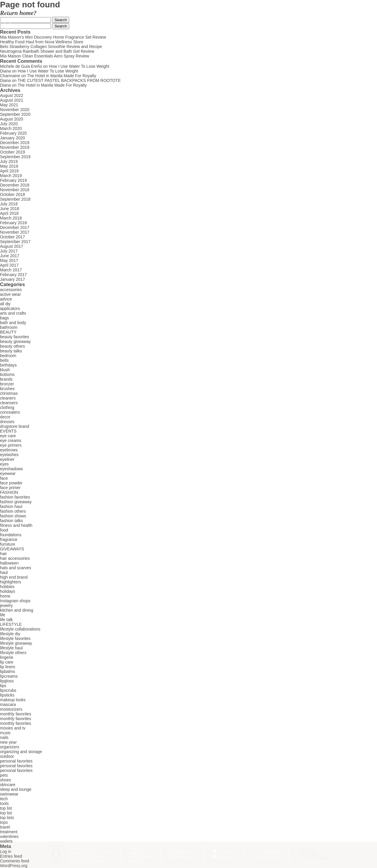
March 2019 (11, 176)
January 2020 (13, 138)
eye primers (11, 445)
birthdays (8, 365)
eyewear (8, 473)
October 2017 (13, 237)
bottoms (7, 374)
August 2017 (12, 246)
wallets (6, 841)
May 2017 (9, 260)
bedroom (8, 356)
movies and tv (13, 728)
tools (4, 803)
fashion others (13, 511)
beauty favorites (15, 337)
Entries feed (11, 856)
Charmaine (10, 76)
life (3, 615)
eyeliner (7, 459)
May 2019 (9, 166)
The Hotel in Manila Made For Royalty (62, 76)
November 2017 (15, 232)
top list (6, 808)
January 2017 (13, 279)
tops (4, 822)
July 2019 (9, 161)
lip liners (8, 667)
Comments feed (15, 861)
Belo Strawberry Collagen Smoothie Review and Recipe (51, 47)
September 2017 (15, 242)
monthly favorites (16, 714)
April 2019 (9, 171)
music (5, 733)
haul (4, 572)
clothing (7, 407)
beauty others (13, 346)
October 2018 (13, 194)
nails (4, 737)
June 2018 (10, 209)
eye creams (11, 440)
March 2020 (11, 128)
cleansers (9, 403)
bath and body (13, 323)
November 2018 (15, 190)
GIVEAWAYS (12, 549)
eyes (4, 464)
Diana (5, 71)
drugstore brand (15, 426)
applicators (10, 308)
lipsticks (7, 695)
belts (4, 360)
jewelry (6, 605)
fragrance (9, 539)
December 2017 (15, 227)
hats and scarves (16, 568)
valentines (9, 836)
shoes (5, 780)
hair (3, 554)
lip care (7, 662)
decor (5, 417)
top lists (7, 818)
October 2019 (13, 152)
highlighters (11, 582)
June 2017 (10, 256)
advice (6, 299)
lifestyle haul (11, 648)
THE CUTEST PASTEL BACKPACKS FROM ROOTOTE (69, 80)
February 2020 (13, 133)
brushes (7, 389)
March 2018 (11, 218)
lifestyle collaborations (20, 629)
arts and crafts (13, 313)
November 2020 (15, 110)
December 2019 (15, 143)
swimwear (9, 794)
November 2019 (15, 147)
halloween (9, 563)
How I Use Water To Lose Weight (79, 66)
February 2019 (13, 180)
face (4, 478)
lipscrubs (8, 690)
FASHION (9, 492)
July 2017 (9, 251)
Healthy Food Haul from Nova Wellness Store (42, 42)
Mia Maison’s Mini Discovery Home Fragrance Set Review (53, 37)
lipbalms (8, 671)
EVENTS (8, 431)
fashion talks (11, 521)
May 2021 (9, 105)
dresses (7, 422)
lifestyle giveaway (16, 643)
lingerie (7, 657)
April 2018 (9, 213)
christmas (9, 393)
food (4, 530)
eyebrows (9, 450)
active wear (10, 294)
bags (4, 318)
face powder (11, 483)
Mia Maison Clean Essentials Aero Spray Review (45, 56)
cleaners (8, 398)
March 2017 (11, 270)
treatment (9, 832)
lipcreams (9, 676)
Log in (6, 852)
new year (8, 742)
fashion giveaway (16, 502)
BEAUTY (8, 332)
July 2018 (9, 204)
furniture (8, 544)
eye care (8, 436)
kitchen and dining (17, 610)
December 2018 (15, 185)
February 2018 (13, 223)
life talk (6, 620)
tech (4, 799)
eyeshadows (11, 469)
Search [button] (61, 20)
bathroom (9, 327)
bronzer (7, 384)
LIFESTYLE (11, 624)
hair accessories (15, 558)
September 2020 (15, 114)
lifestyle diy (10, 634)
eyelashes (9, 455)
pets (4, 775)
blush (5, 370)
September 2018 (15, 199)
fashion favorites (15, 497)
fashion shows (13, 516)
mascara (8, 704)
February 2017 (13, 275)
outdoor (7, 756)
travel (5, 827)
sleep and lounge (16, 789)
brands (6, 379)
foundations (11, 535)
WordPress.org (14, 866)
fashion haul (11, 506)
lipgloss (7, 681)
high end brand (14, 577)
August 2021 (12, 100)
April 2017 (9, 265)
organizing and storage (21, 752)
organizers (10, 747)
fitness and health (16, 525)
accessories (11, 290)
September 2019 (15, 157)
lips (3, 686)
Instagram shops (15, 601)
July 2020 (9, 124)
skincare (8, 785)
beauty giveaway (15, 341)
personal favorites (16, 761)
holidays (8, 591)
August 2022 (12, 95)
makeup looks (13, 700)
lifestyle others (13, 653)
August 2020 (12, 119)
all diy (5, 304)
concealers (10, 412)
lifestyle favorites (15, 638)
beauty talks (11, 351)
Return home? (18, 13)
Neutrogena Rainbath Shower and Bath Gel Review (47, 51)
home (5, 596)
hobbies (7, 587)
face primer (10, 488)
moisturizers (11, 709)
